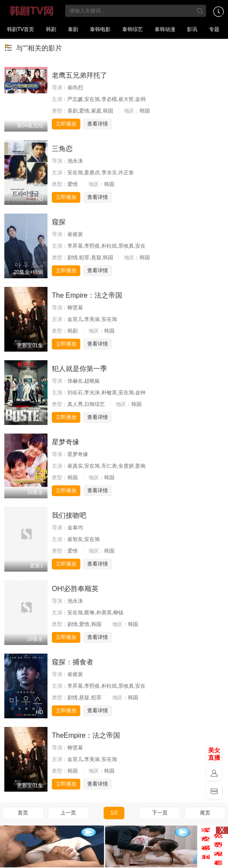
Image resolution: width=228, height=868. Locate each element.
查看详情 (98, 124)
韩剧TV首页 (21, 29)
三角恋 (62, 149)
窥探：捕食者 (73, 662)
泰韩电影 (100, 29)
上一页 (68, 813)
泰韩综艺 (133, 29)
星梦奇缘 (66, 442)
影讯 (192, 29)
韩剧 (51, 29)
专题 (214, 29)
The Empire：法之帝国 (87, 295)
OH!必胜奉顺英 (75, 589)
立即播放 (66, 124)
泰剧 (73, 29)
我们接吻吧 (69, 515)
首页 (23, 813)
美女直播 (214, 754)
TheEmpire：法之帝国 (86, 735)
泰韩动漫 (165, 29)
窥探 (59, 222)
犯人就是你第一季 (79, 369)
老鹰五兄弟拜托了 (79, 75)
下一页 (160, 813)
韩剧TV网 (32, 11)
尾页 (205, 813)
